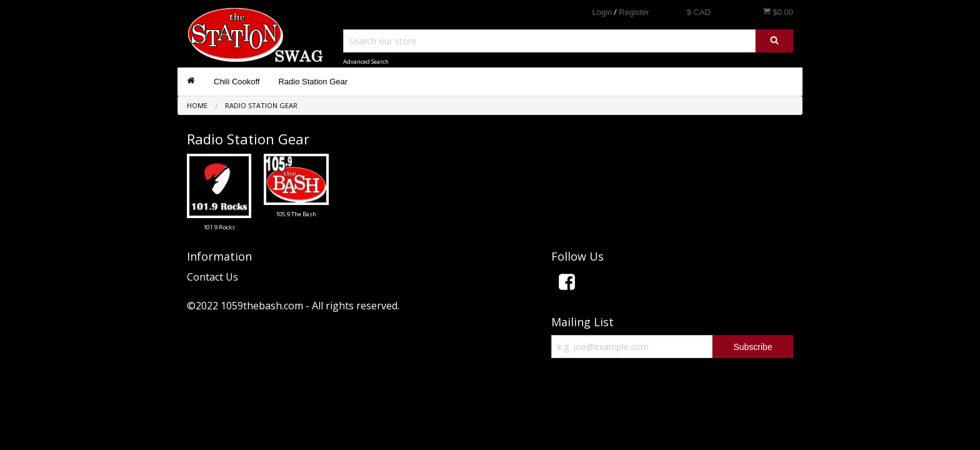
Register (634, 12)
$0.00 (778, 12)
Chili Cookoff (237, 82)
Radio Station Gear (313, 82)
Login (602, 12)
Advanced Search (366, 62)
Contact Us (212, 277)
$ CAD (699, 12)
